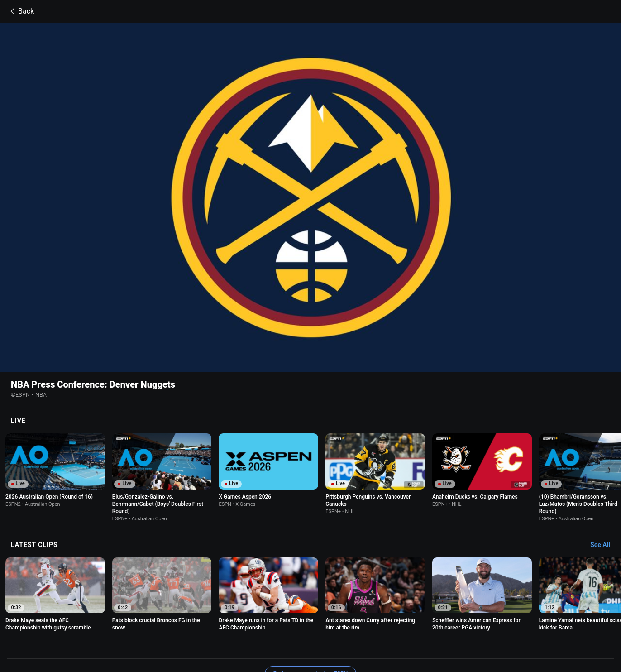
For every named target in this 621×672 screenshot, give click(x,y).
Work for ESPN (218, 631)
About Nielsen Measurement (453, 622)
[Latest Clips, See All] (604, 463)
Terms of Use (119, 622)
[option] (55, 388)
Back (21, 11)
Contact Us (117, 631)
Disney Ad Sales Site (165, 631)
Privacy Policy (162, 622)
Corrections (260, 631)
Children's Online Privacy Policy (311, 622)
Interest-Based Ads (384, 622)
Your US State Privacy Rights (226, 622)
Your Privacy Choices (524, 622)
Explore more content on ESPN (311, 591)
